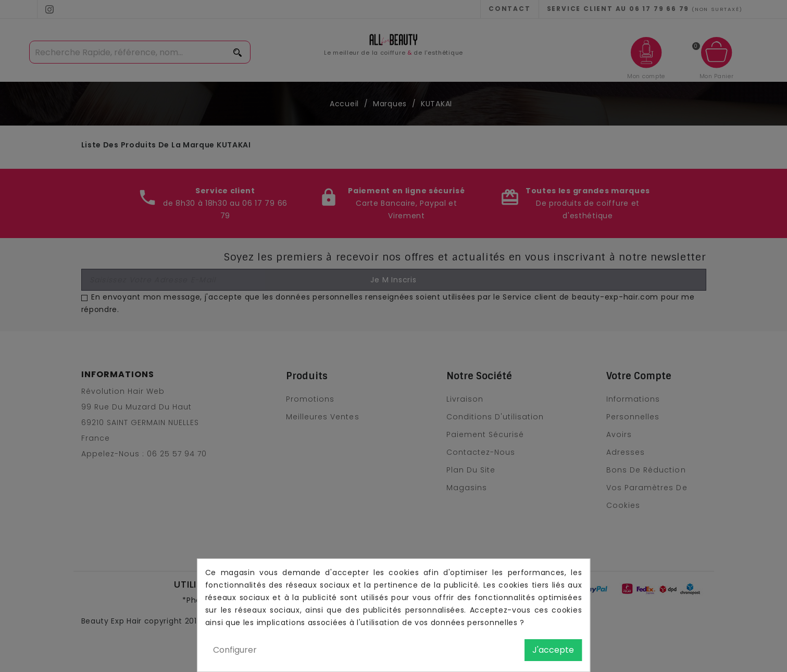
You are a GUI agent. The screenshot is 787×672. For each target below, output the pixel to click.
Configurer (235, 650)
